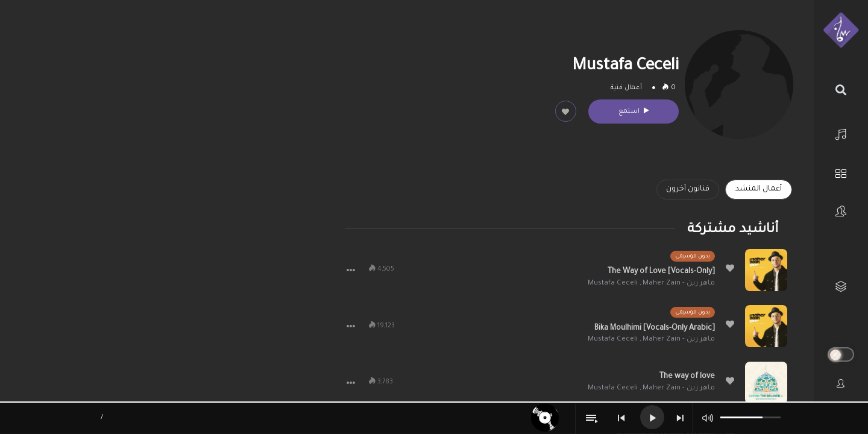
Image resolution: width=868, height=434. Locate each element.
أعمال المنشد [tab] (759, 189)
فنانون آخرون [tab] (688, 189)
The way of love (687, 377)
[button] (351, 270)
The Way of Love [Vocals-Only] (661, 272)
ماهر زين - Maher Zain (679, 284)
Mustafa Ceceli (613, 284)
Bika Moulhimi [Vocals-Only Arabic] (655, 329)
